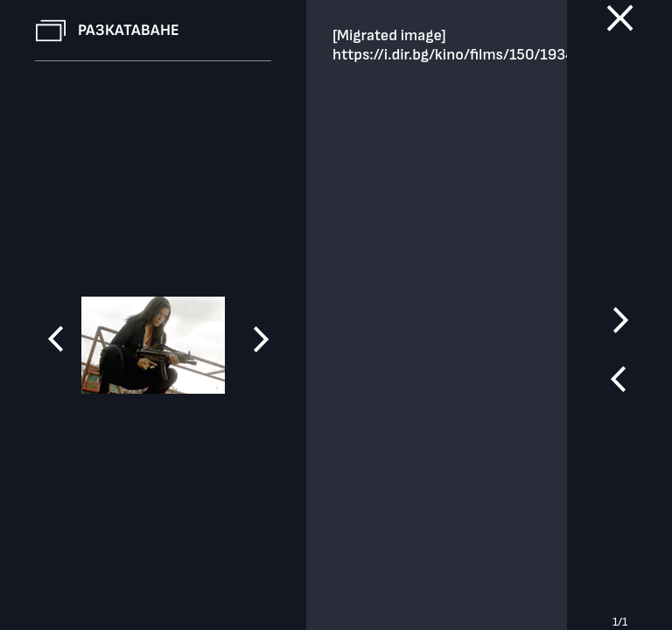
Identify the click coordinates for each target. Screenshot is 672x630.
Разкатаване (129, 30)
